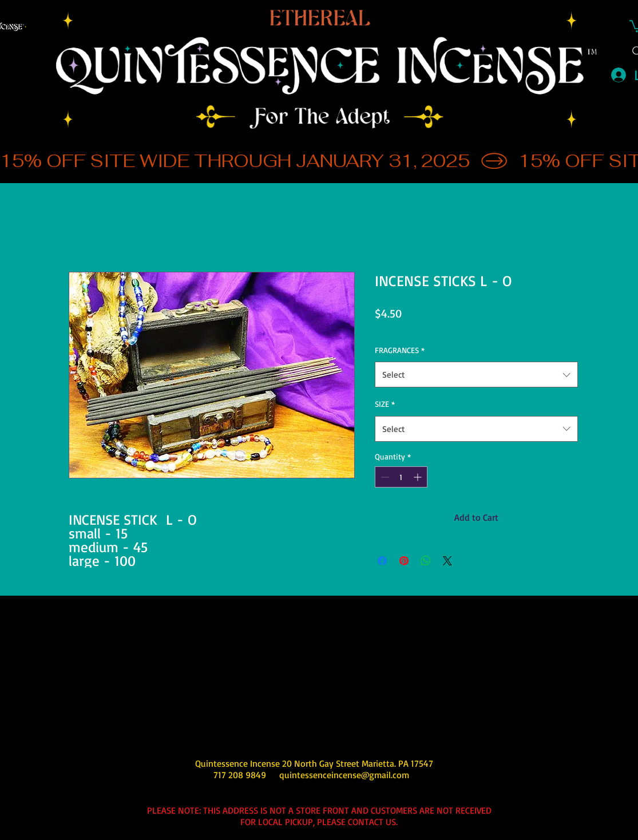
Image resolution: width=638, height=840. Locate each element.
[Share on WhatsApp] (426, 561)
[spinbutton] (401, 477)
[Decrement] (384, 477)
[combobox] (476, 375)
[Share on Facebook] (382, 561)
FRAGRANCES (400, 350)
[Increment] (419, 477)
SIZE (385, 404)
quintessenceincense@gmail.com (344, 775)
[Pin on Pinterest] (404, 561)
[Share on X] (447, 561)
